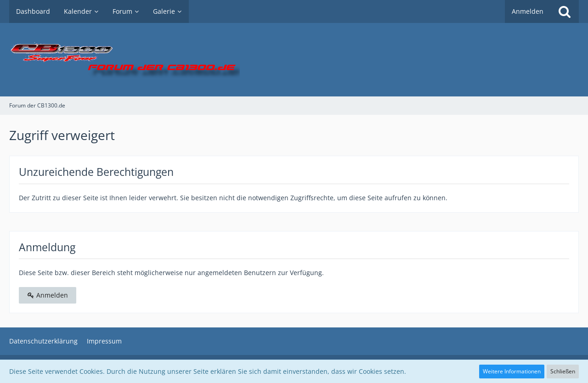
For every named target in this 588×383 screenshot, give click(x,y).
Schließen (563, 371)
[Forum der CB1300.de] (294, 60)
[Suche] (565, 11)
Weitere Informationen (512, 371)
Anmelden (528, 11)
